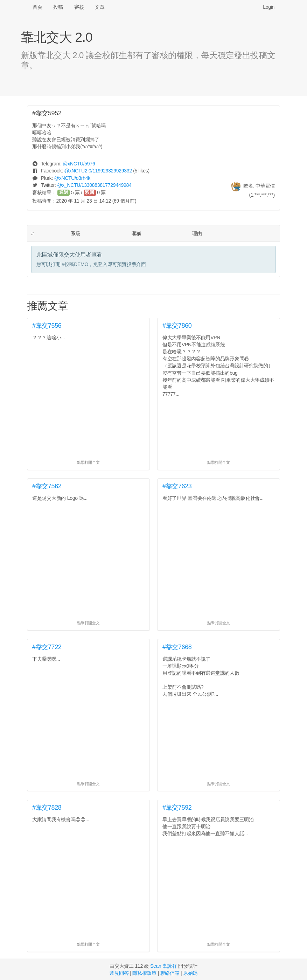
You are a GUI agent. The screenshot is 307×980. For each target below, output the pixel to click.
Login (269, 7)
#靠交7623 (177, 486)
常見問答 (119, 973)
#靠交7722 (47, 647)
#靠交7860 (177, 326)
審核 (79, 7)
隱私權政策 (144, 973)
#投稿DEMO (75, 264)
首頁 (37, 7)
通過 (64, 192)
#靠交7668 (177, 647)
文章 (100, 7)
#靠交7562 (47, 486)
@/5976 (79, 164)
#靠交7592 (177, 808)
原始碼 (190, 973)
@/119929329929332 (98, 171)
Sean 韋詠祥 (163, 966)
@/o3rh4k (72, 178)
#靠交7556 (47, 326)
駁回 (90, 192)
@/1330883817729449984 (94, 185)
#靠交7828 (47, 808)
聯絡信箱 (170, 973)
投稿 (58, 7)
